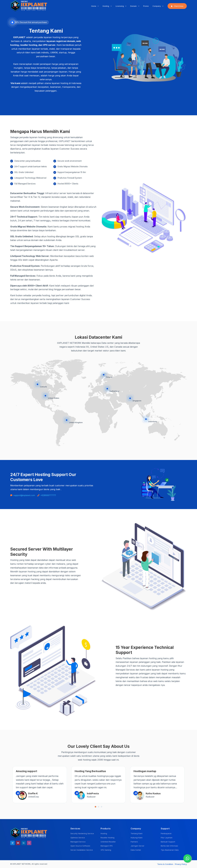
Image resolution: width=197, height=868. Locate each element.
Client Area (177, 6)
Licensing (120, 6)
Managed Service (78, 842)
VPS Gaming (106, 850)
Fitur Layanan (167, 838)
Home (94, 6)
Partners (134, 842)
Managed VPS (107, 846)
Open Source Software (80, 846)
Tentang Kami (137, 833)
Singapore (137, 401)
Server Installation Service (82, 850)
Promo (146, 6)
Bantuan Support (168, 842)
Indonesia (153, 421)
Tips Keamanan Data (170, 850)
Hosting (106, 6)
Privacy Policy (181, 864)
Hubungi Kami (137, 838)
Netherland (114, 391)
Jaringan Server (137, 846)
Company (157, 6)
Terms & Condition (165, 864)
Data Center (136, 850)
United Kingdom (76, 422)
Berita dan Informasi (169, 846)
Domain (134, 6)
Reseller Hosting (107, 838)
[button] (95, 807)
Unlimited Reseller (108, 842)
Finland (109, 377)
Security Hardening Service (82, 833)
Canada (43, 387)
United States (54, 398)
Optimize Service (78, 838)
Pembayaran (166, 833)
